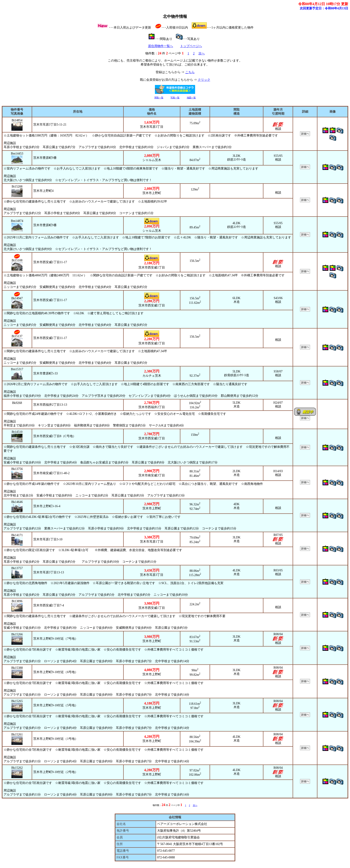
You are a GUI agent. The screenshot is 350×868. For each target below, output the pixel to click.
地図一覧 (191, 98)
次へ (202, 53)
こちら (190, 72)
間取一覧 (159, 98)
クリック (204, 80)
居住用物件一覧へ (160, 46)
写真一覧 (175, 98)
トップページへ (191, 46)
